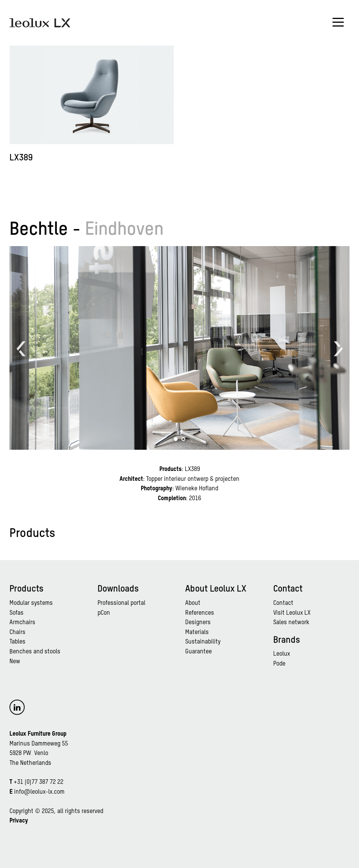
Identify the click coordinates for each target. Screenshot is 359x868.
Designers (198, 623)
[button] (176, 439)
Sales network (291, 623)
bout (194, 603)
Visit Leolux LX (292, 613)
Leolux (282, 654)
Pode (279, 664)
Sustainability (203, 642)
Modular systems (31, 603)
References (200, 613)
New (15, 662)
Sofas (17, 613)
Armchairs (22, 623)
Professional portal (121, 603)
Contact (283, 603)
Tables (17, 642)
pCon (104, 613)
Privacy (19, 821)
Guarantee (198, 652)
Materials (197, 633)
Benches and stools (35, 652)
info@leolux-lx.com (39, 792)
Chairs (17, 633)
